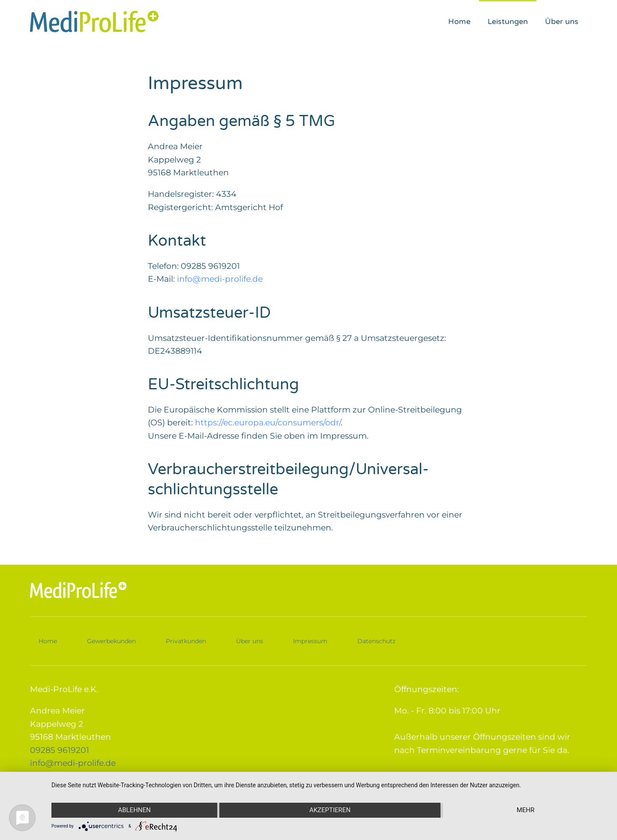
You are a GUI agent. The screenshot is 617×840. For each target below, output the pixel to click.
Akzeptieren (330, 810)
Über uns (562, 21)
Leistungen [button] (508, 21)
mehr (526, 810)
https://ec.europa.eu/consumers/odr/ (268, 423)
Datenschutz (376, 640)
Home (459, 21)
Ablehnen (134, 810)
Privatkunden (186, 640)
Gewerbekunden (111, 640)
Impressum (310, 640)
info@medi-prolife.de (220, 279)
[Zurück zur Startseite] (94, 21)
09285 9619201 (60, 749)
